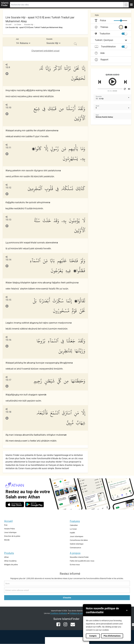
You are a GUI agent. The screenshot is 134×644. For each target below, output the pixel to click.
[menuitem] (23, 42)
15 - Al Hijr (100, 99)
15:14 (8, 260)
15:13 (8, 220)
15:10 (8, 108)
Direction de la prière (12, 536)
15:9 (8, 67)
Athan (6, 557)
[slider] (121, 21)
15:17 (8, 380)
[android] (35, 504)
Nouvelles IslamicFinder (79, 557)
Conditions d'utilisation (59, 613)
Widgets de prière (11, 565)
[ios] (15, 504)
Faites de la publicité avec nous (82, 561)
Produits (9, 553)
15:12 (8, 188)
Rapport (102, 60)
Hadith (72, 533)
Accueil (8, 24)
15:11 (8, 148)
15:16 (8, 340)
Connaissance (75, 548)
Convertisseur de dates (79, 540)
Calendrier (74, 525)
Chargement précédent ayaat (45, 51)
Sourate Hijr (29, 24)
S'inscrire (67, 598)
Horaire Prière (9, 529)
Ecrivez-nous (75, 565)
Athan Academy (10, 561)
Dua (6, 525)
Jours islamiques (77, 536)
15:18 (8, 412)
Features (75, 521)
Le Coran (18, 24)
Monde (7, 540)
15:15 (8, 300)
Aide (100, 53)
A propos (75, 553)
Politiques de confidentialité (80, 613)
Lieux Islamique (10, 532)
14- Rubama (22, 43)
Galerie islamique (77, 544)
